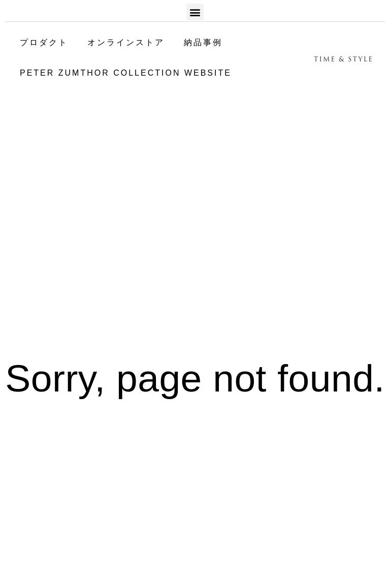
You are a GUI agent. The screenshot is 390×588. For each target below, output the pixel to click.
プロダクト (44, 42)
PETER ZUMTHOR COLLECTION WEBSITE (126, 73)
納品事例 (203, 42)
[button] (195, 12)
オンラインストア (126, 42)
